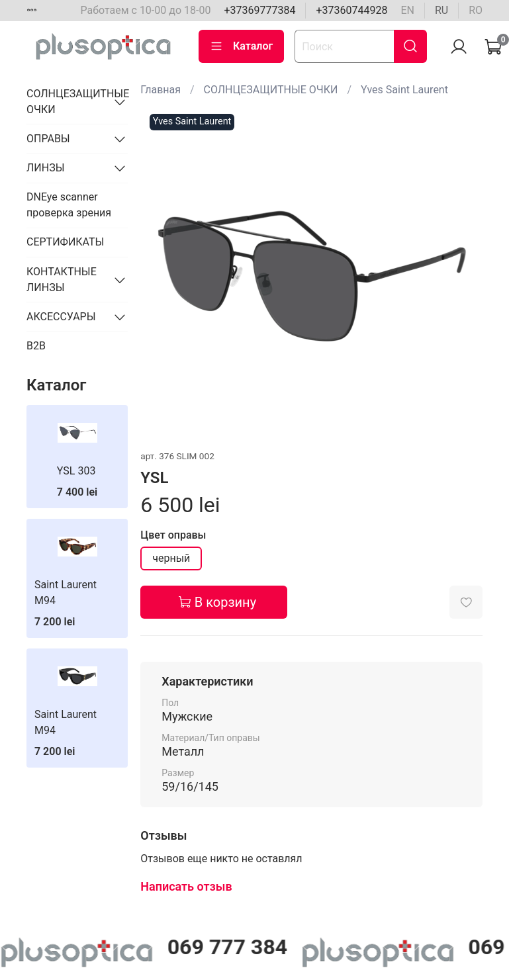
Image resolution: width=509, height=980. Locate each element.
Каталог (241, 46)
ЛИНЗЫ (46, 168)
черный (171, 558)
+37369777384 (259, 10)
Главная (161, 90)
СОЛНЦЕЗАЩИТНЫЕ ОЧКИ (271, 90)
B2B (36, 346)
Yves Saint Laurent (404, 90)
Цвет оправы (173, 535)
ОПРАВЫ (48, 139)
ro (476, 10)
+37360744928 (351, 10)
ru (441, 10)
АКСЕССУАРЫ (61, 317)
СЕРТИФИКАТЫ (65, 242)
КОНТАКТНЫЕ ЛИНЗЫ (62, 280)
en (407, 10)
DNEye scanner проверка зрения (69, 205)
